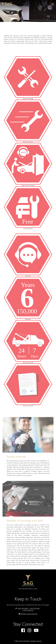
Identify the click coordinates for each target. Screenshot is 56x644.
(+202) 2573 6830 (23, 608)
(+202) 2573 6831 (34, 608)
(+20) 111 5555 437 (28, 610)
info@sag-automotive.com (29, 614)
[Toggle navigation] (53, 4)
